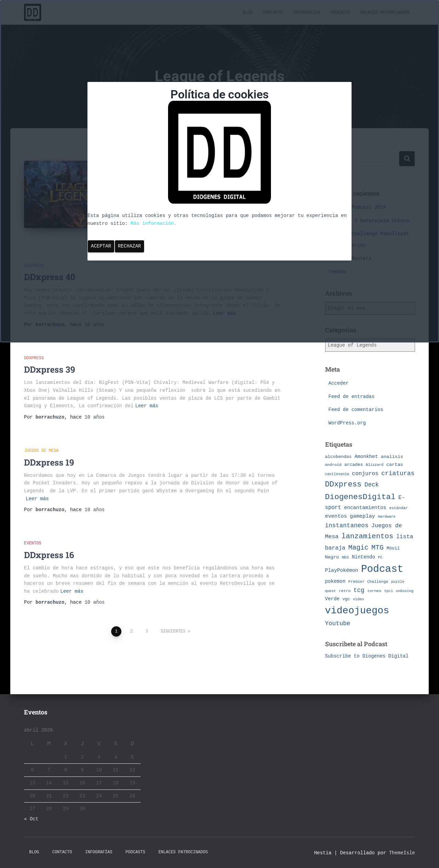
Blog (34, 852)
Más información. (154, 224)
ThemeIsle (402, 853)
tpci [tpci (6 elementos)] (389, 591)
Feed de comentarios (356, 410)
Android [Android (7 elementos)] (333, 465)
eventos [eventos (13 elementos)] (336, 516)
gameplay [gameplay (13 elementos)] (362, 516)
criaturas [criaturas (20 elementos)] (398, 473)
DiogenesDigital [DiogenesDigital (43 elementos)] (360, 497)
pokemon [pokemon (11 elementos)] (335, 581)
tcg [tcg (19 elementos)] (359, 590)
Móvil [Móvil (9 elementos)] (393, 548)
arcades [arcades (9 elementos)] (354, 465)
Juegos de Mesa (41, 443)
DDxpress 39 (50, 362)
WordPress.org (347, 423)
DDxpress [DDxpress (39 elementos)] (343, 484)
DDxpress (34, 350)
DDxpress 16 (49, 547)
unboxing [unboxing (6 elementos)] (405, 591)
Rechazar (129, 246)
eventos (33, 536)
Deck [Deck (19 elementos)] (372, 485)
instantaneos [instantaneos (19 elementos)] (347, 526)
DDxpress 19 (49, 454)
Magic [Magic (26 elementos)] (358, 548)
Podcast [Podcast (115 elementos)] (382, 569)
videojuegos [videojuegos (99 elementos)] (357, 611)
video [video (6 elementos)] (358, 599)
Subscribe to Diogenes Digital (367, 656)
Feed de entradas (352, 397)
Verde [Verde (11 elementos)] (333, 599)
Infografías (99, 852)
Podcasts (135, 852)
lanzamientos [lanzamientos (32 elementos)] (367, 536)
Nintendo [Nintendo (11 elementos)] (364, 557)
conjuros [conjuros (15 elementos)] (365, 474)
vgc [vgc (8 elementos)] (346, 599)
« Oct (31, 819)
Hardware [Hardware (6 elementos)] (387, 517)
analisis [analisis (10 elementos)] (392, 457)
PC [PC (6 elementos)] (380, 557)
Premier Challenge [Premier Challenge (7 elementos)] (369, 582)
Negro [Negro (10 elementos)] (332, 557)
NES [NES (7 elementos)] (346, 557)
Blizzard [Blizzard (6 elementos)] (375, 465)
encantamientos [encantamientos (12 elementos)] (365, 508)
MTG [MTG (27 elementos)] (378, 548)
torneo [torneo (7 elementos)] (374, 591)
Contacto (62, 852)
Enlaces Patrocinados (183, 852)
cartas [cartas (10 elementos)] (395, 465)
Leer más (147, 398)
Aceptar (101, 246)
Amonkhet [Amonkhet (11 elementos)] (366, 457)
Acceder (339, 383)
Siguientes (173, 624)
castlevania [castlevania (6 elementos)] (337, 474)
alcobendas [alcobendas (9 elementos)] (339, 457)
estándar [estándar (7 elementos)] (399, 508)
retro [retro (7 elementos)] (345, 591)
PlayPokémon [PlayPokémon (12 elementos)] (342, 570)
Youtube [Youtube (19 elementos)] (338, 624)
